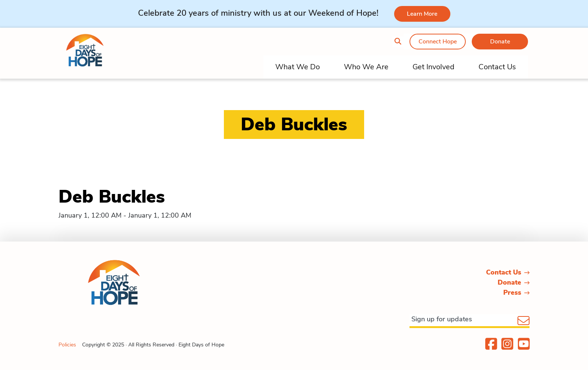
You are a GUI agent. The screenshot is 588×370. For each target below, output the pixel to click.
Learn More (422, 14)
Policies (67, 345)
